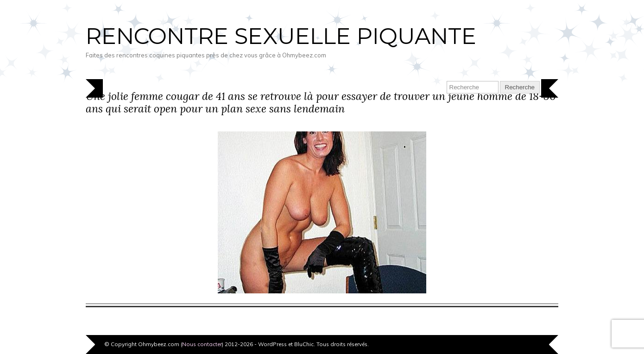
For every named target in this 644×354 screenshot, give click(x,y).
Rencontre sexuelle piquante (281, 36)
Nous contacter (202, 344)
